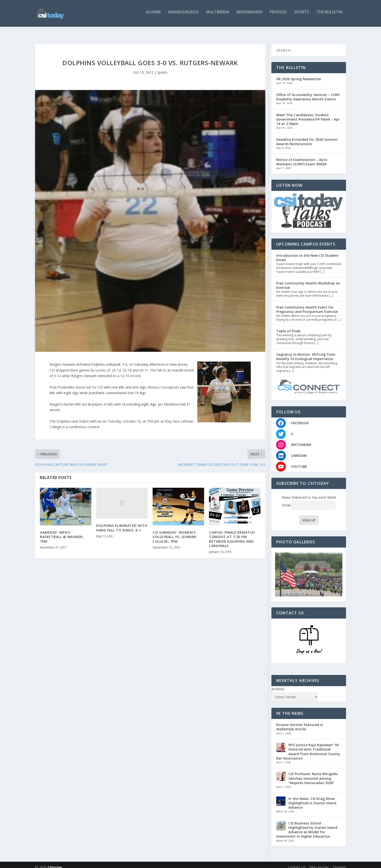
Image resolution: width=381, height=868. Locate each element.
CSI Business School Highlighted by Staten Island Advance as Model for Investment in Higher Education (307, 825)
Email (309, 500)
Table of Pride (288, 326)
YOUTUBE (299, 462)
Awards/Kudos (183, 15)
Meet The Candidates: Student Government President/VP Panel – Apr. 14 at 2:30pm (308, 114)
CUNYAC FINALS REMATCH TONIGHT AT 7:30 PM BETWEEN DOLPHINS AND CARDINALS (232, 534)
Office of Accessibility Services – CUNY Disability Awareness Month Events (308, 92)
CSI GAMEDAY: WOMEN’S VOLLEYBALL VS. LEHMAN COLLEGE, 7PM (174, 532)
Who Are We (319, 862)
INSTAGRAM (301, 440)
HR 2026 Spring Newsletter (299, 74)
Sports (302, 15)
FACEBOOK (300, 418)
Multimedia (218, 15)
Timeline (339, 862)
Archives (278, 684)
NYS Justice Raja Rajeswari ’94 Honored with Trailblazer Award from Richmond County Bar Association (308, 747)
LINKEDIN (299, 451)
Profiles (278, 15)
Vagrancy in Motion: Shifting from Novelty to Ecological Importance (306, 352)
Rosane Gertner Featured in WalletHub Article (300, 722)
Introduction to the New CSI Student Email (307, 253)
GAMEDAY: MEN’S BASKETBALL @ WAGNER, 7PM (62, 532)
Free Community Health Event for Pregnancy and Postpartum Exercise (307, 305)
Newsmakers (250, 15)
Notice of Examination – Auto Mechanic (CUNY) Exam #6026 (302, 157)
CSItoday (55, 862)
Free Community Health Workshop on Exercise (308, 280)
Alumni (153, 15)
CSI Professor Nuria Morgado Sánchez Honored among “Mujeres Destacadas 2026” (313, 773)
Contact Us (297, 862)
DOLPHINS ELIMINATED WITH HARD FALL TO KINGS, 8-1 (122, 523)
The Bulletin (329, 15)
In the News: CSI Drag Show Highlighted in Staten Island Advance (312, 798)
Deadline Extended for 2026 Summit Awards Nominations (307, 137)
